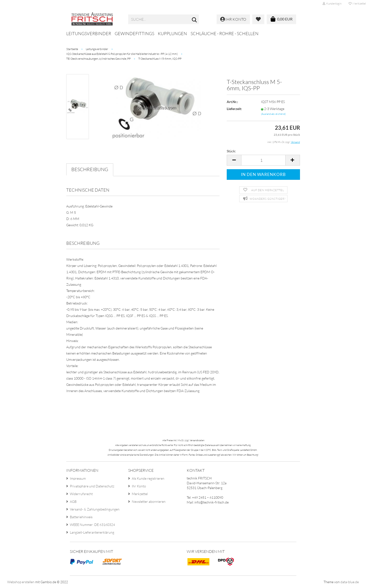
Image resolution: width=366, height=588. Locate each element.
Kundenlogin (332, 3)
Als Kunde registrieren (148, 478)
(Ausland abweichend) (273, 114)
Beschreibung (90, 169)
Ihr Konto (139, 486)
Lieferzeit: (234, 109)
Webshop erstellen (21, 582)
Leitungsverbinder (89, 33)
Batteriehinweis (81, 517)
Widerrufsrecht (81, 494)
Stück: (231, 151)
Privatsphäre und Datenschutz (92, 486)
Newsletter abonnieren (149, 501)
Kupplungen (172, 33)
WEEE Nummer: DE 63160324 (92, 525)
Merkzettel (140, 494)
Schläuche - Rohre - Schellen (225, 33)
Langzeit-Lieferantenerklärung (92, 532)
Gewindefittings (134, 33)
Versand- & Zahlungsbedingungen (95, 509)
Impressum (78, 478)
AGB (73, 501)
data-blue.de (350, 582)
